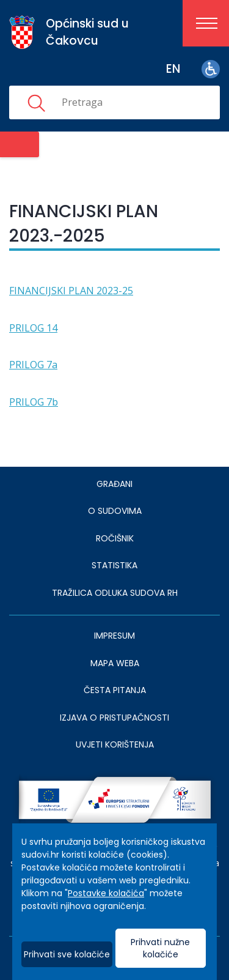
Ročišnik (115, 538)
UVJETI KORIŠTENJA (115, 744)
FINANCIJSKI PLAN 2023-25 (71, 291)
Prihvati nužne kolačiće (160, 948)
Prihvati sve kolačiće (67, 954)
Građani (114, 484)
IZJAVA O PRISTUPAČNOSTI (114, 718)
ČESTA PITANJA (115, 690)
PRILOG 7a (33, 365)
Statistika (114, 565)
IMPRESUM (114, 636)
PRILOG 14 (33, 328)
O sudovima (115, 511)
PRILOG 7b (34, 402)
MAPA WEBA (115, 663)
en (173, 69)
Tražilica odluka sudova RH (115, 593)
